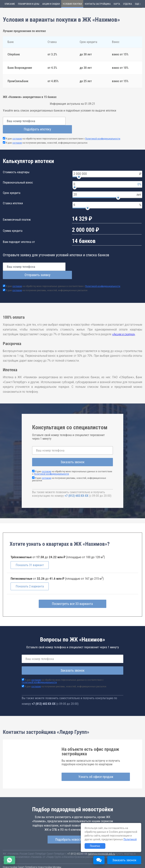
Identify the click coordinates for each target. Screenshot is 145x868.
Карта (117, 4)
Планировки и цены (29, 4)
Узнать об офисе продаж (96, 760)
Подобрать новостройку (72, 823)
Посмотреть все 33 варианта (73, 587)
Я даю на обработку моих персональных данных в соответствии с (63, 130)
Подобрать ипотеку (109, 121)
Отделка (128, 4)
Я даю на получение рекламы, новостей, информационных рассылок (47, 134)
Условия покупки (72, 4)
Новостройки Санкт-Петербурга (20, 851)
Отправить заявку (109, 258)
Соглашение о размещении (52, 857)
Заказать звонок (73, 445)
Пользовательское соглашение (20, 857)
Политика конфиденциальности (20, 860)
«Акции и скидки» (124, 318)
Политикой (130, 839)
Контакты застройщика (98, 4)
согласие (17, 130)
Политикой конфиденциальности (103, 130)
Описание (10, 4)
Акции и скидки (51, 4)
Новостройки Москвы (49, 851)
